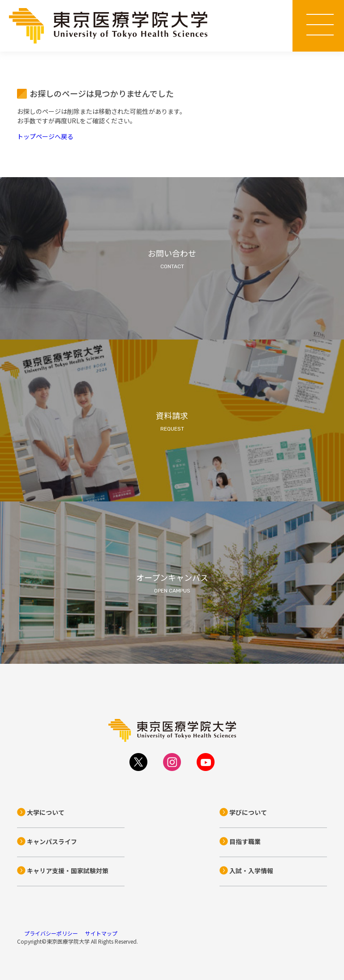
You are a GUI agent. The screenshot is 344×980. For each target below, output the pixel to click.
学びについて (248, 812)
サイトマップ (101, 933)
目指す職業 (245, 841)
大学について (46, 812)
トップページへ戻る (45, 136)
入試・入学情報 (251, 871)
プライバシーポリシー (51, 933)
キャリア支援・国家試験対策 (68, 871)
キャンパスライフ (52, 841)
